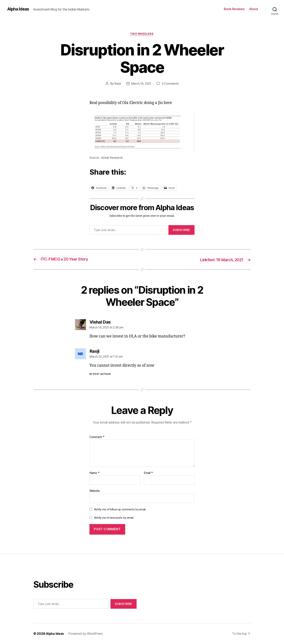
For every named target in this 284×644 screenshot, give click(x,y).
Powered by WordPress (86, 634)
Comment (97, 437)
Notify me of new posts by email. (114, 518)
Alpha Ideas (19, 9)
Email (148, 473)
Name (94, 473)
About (254, 9)
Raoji (117, 84)
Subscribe (181, 230)
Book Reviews (234, 9)
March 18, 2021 (141, 84)
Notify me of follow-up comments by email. (120, 509)
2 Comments (170, 84)
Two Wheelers (142, 34)
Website (95, 491)
